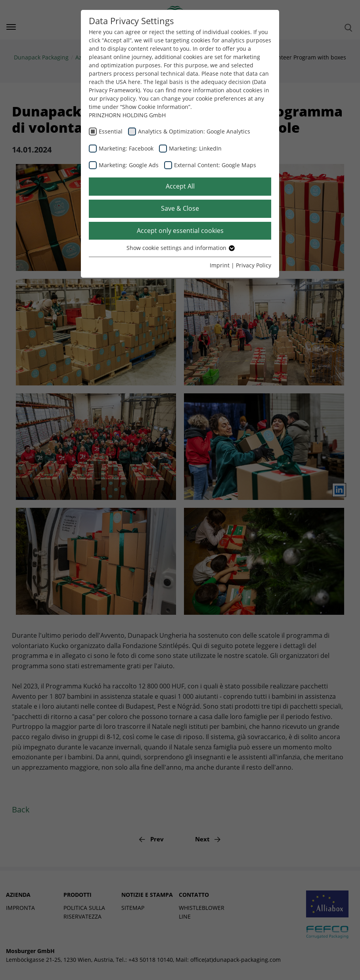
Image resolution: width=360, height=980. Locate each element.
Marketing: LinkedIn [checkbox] (195, 148)
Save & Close (180, 208)
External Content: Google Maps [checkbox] (215, 165)
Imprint (220, 265)
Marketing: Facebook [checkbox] (126, 148)
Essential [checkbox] (111, 131)
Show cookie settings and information (180, 248)
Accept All (180, 186)
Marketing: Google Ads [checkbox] (129, 165)
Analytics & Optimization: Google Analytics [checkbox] (194, 131)
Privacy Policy (254, 265)
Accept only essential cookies (180, 231)
